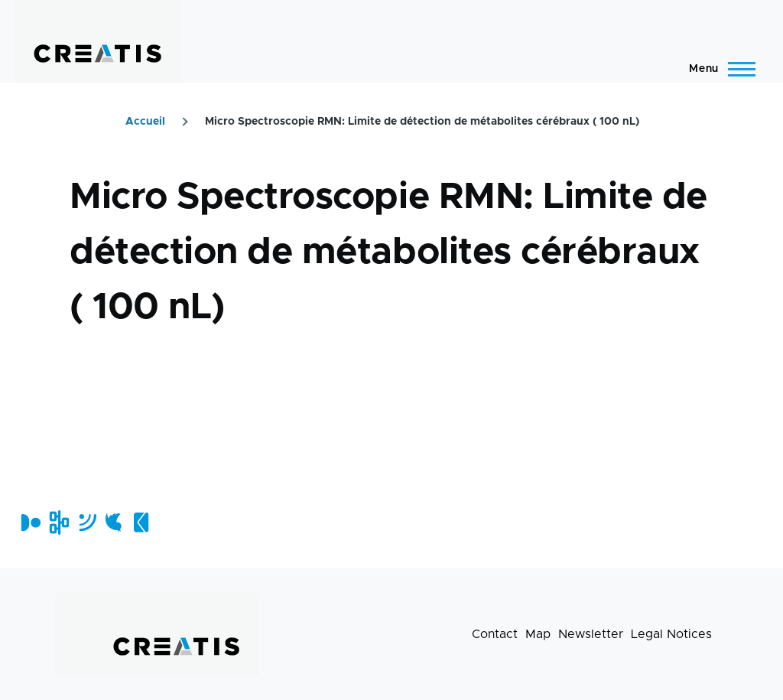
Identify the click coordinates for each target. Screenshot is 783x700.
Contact (495, 634)
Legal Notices (671, 634)
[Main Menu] (718, 69)
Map (538, 634)
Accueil (145, 122)
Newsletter (591, 634)
